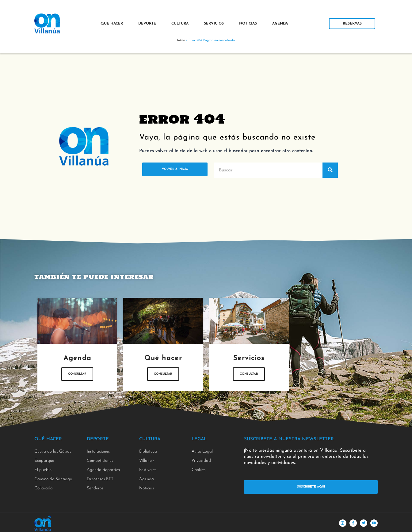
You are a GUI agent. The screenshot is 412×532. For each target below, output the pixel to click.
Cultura (180, 24)
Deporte (147, 24)
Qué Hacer (112, 24)
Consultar (77, 375)
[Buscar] (330, 170)
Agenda (280, 24)
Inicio (181, 40)
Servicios (214, 24)
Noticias (248, 24)
